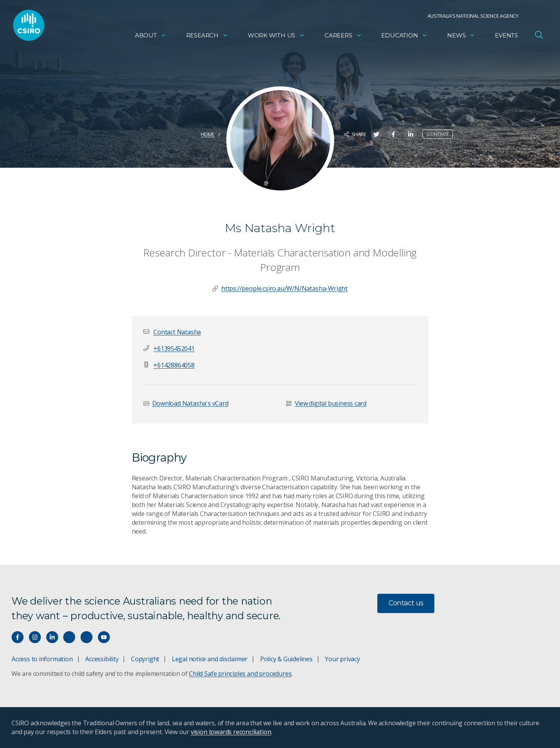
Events (506, 37)
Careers (343, 37)
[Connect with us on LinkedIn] (52, 637)
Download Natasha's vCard (190, 403)
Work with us (276, 37)
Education (404, 37)
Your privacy (342, 659)
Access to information (42, 659)
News (461, 37)
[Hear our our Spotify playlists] (69, 637)
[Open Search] (539, 36)
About (151, 37)
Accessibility (102, 659)
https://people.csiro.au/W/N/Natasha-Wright (284, 288)
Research (207, 37)
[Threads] (87, 637)
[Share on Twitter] (376, 134)
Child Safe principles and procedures (240, 674)
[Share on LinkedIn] (411, 134)
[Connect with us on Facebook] (18, 637)
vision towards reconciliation (231, 732)
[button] (177, 332)
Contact (438, 134)
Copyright (145, 659)
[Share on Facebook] (393, 134)
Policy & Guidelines (286, 659)
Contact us (406, 603)
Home (208, 134)
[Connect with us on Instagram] (35, 637)
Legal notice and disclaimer (210, 659)
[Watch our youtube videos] (104, 637)
